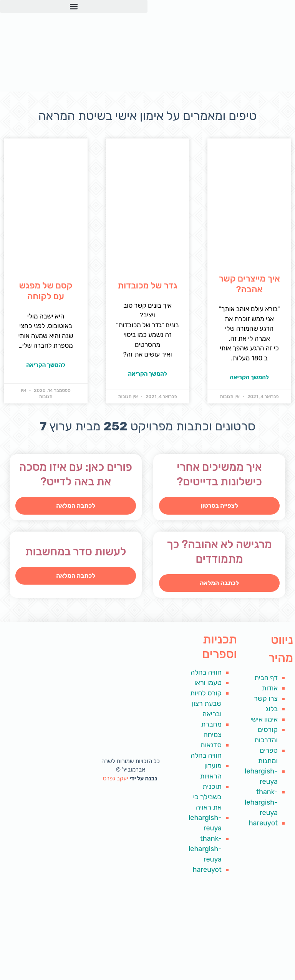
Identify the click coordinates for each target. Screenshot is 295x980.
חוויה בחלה (206, 672)
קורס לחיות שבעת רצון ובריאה (206, 703)
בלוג (272, 709)
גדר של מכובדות (147, 285)
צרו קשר (266, 698)
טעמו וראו (208, 683)
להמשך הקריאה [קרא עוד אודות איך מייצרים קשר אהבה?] (249, 377)
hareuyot (263, 823)
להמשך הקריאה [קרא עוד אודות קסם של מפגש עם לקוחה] (46, 365)
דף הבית (266, 678)
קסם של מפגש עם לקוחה (46, 291)
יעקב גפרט (116, 778)
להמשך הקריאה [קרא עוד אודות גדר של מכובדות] (147, 374)
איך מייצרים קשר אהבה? (249, 284)
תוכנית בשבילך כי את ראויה (207, 797)
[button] (74, 6)
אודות (270, 688)
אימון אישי (264, 719)
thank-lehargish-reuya (261, 802)
